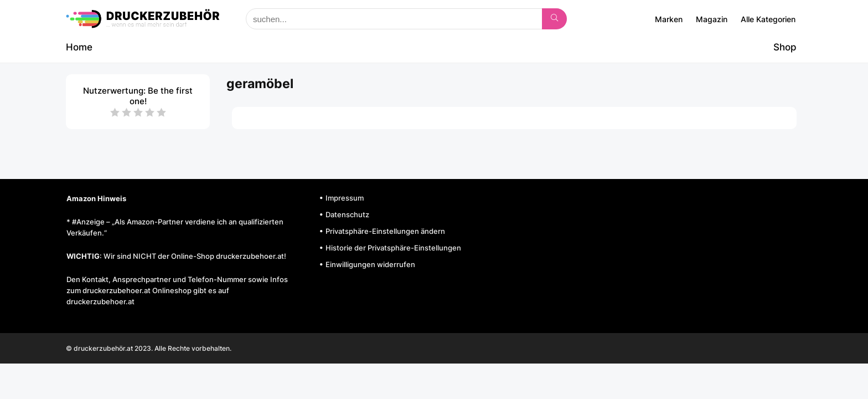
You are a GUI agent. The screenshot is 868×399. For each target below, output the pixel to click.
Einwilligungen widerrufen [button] (370, 264)
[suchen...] (554, 19)
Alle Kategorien (768, 19)
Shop (785, 47)
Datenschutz (347, 214)
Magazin (712, 19)
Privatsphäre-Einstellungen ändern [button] (385, 231)
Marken (669, 19)
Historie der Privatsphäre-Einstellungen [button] (393, 248)
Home (79, 47)
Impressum (345, 198)
